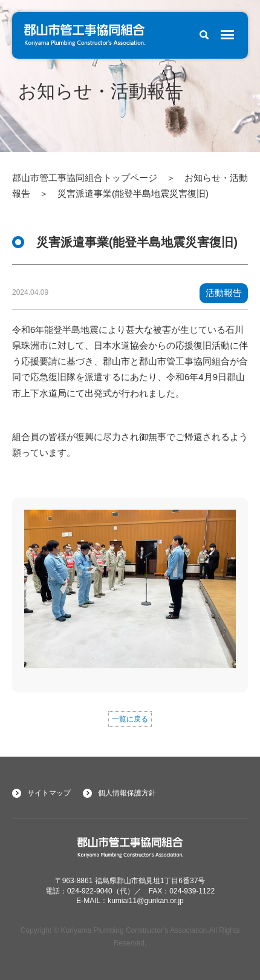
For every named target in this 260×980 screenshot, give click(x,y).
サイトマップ (49, 793)
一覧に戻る (130, 719)
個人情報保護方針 (127, 793)
